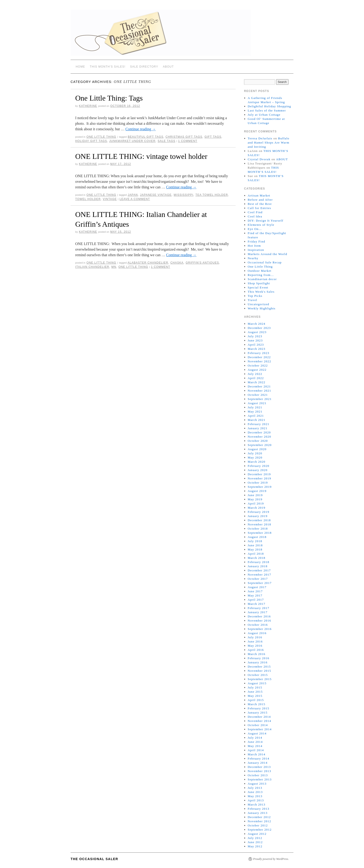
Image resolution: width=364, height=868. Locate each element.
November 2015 (259, 671)
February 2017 (258, 608)
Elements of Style (261, 225)
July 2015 (255, 687)
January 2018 (258, 566)
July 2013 (255, 788)
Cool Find (255, 212)
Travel (252, 300)
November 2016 (259, 621)
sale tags (166, 141)
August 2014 (257, 733)
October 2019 (258, 483)
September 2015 (260, 679)
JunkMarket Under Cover (132, 141)
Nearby (253, 258)
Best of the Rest (260, 204)
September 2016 (260, 629)
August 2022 (257, 370)
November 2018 (259, 524)
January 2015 (258, 712)
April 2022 (256, 378)
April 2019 (256, 503)
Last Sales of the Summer (267, 110)
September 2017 (260, 583)
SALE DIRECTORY (144, 67)
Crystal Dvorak (259, 159)
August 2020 (257, 449)
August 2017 (257, 587)
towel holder (88, 199)
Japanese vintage (156, 195)
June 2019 (255, 495)
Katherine (88, 106)
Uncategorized (258, 304)
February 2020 (258, 466)
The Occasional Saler (94, 859)
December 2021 (259, 386)
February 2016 (258, 658)
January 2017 (258, 612)
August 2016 (257, 633)
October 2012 (258, 825)
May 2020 (255, 457)
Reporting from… (261, 275)
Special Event (258, 287)
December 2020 (259, 432)
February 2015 (258, 708)
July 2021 (255, 407)
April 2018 (256, 554)
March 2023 (257, 349)
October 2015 (258, 675)
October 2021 (258, 395)
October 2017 (258, 579)
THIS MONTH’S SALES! (108, 67)
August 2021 (257, 403)
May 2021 (255, 411)
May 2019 (255, 499)
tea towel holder (212, 195)
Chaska (177, 263)
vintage (110, 199)
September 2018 (260, 533)
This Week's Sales (261, 292)
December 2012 (259, 817)
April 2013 (256, 800)
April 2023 (256, 345)
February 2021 (258, 424)
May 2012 (255, 846)
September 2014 (260, 729)
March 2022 (257, 382)
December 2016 (259, 616)
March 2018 (257, 558)
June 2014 (255, 742)
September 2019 (260, 487)
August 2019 (257, 491)
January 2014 (258, 763)
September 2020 (260, 445)
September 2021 (260, 399)
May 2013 (255, 796)
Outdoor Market (260, 271)
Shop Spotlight (259, 283)
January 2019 (258, 516)
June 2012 (255, 842)
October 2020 (258, 441)
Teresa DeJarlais (260, 138)
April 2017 (256, 600)
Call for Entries (259, 208)
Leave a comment (135, 199)
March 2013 (257, 804)
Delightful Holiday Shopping (269, 106)
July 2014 (255, 738)
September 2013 (260, 779)
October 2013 (258, 775)
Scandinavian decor (262, 279)
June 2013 (255, 792)
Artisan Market (259, 195)
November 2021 (259, 391)
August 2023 (257, 332)
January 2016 (258, 662)
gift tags (213, 137)
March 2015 (257, 704)
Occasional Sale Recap (265, 262)
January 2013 (258, 813)
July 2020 (255, 453)
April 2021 (256, 416)
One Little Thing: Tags (109, 98)
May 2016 (255, 646)
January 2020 (258, 470)
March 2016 (257, 654)
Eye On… (255, 229)
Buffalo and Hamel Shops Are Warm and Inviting (268, 142)
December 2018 (259, 520)
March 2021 (257, 420)
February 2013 (258, 809)
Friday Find (256, 241)
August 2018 (257, 537)
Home (80, 67)
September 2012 (260, 830)
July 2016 (255, 637)
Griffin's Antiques (202, 263)
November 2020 (259, 437)
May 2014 (255, 746)
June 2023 (255, 340)
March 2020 (257, 462)
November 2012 (259, 821)
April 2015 (256, 700)
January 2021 (258, 428)
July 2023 (255, 336)
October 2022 (258, 365)
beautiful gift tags (146, 137)
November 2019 (259, 478)
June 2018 (255, 545)
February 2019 (258, 512)
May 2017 (255, 595)
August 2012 (257, 834)
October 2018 (258, 529)
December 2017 (259, 570)
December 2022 (259, 357)
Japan (133, 195)
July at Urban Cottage (264, 115)
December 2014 (259, 717)
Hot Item (254, 246)
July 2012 (255, 838)
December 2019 (259, 474)
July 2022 (255, 374)
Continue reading (141, 129)
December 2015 (259, 667)
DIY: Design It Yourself (266, 221)
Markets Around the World (267, 254)
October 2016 (258, 625)
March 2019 (257, 508)
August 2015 (257, 683)
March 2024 (257, 324)
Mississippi (184, 195)
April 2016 (256, 650)
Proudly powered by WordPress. (271, 859)
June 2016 (255, 641)
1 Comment (188, 141)
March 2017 (257, 604)
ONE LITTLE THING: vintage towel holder (141, 156)
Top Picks (255, 296)
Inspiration (256, 250)
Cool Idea (255, 216)
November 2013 (259, 771)
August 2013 (257, 784)
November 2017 (259, 575)
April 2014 (256, 750)
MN (114, 267)
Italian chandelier (92, 267)
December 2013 (259, 767)
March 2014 (257, 754)
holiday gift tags (91, 141)
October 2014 (258, 725)
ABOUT (168, 67)
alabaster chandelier (148, 263)
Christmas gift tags (184, 137)
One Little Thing (101, 137)
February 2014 (258, 758)
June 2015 (255, 692)
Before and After (260, 200)
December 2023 (259, 328)
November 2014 (259, 721)
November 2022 (259, 361)
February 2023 (258, 353)
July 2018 (255, 541)
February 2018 (258, 562)
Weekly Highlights (262, 308)
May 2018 (255, 549)
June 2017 (255, 591)
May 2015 (255, 696)
